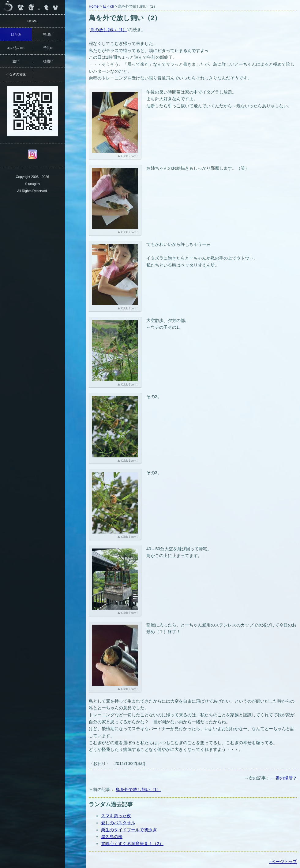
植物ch (48, 61)
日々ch (109, 6)
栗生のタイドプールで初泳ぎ (129, 830)
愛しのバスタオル (118, 823)
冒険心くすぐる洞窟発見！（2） (132, 844)
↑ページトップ (283, 862)
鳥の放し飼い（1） (109, 30)
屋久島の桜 (112, 837)
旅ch (16, 61)
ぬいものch (16, 48)
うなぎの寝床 (16, 74)
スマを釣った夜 (116, 816)
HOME (33, 21)
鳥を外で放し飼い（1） (138, 789)
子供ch (48, 48)
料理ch (48, 34)
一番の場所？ (284, 778)
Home (94, 6)
